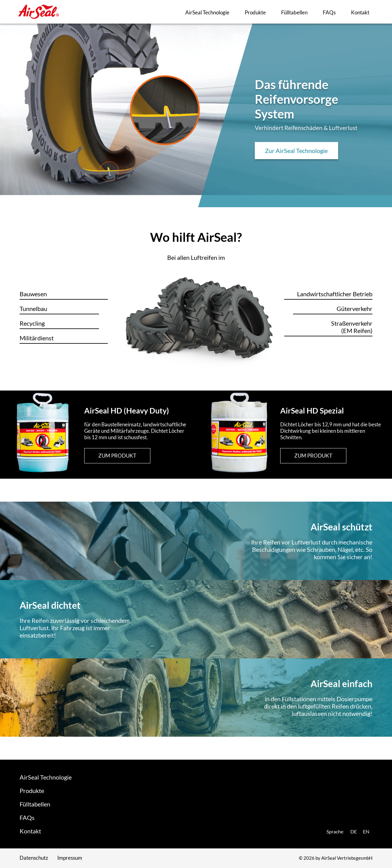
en (366, 831)
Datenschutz (34, 858)
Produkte (255, 12)
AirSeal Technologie (207, 12)
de (354, 831)
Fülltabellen (294, 12)
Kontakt (360, 12)
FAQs (329, 12)
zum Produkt (117, 456)
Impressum (70, 858)
